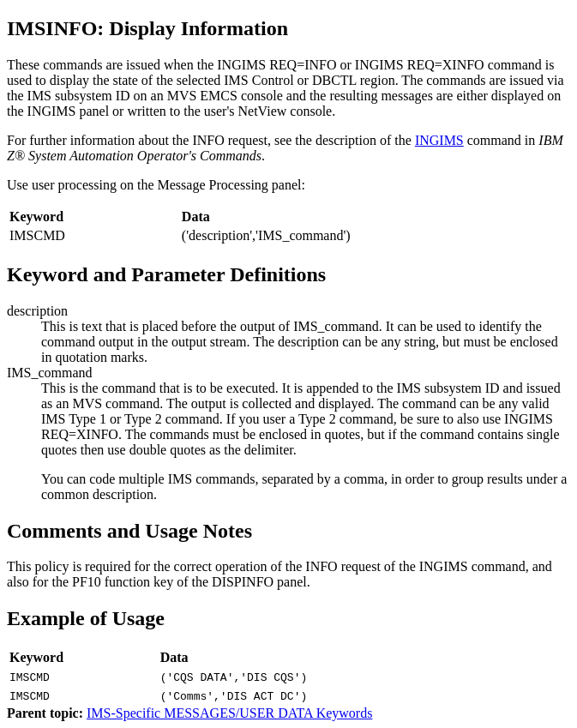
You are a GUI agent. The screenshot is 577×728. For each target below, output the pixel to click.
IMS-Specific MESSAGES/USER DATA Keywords (229, 713)
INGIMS (439, 140)
